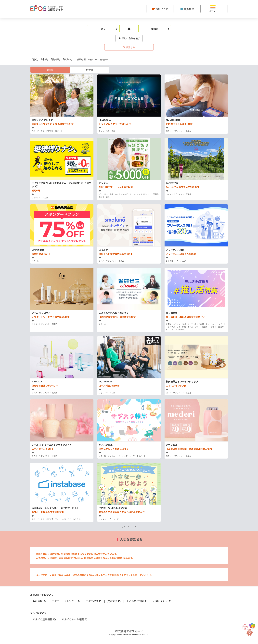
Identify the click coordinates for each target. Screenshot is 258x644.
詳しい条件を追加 (129, 38)
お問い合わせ (162, 601)
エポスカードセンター (66, 601)
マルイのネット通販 (75, 619)
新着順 (50, 70)
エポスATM (94, 601)
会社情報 (39, 601)
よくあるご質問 (137, 601)
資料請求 (114, 601)
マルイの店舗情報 (44, 619)
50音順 (90, 70)
